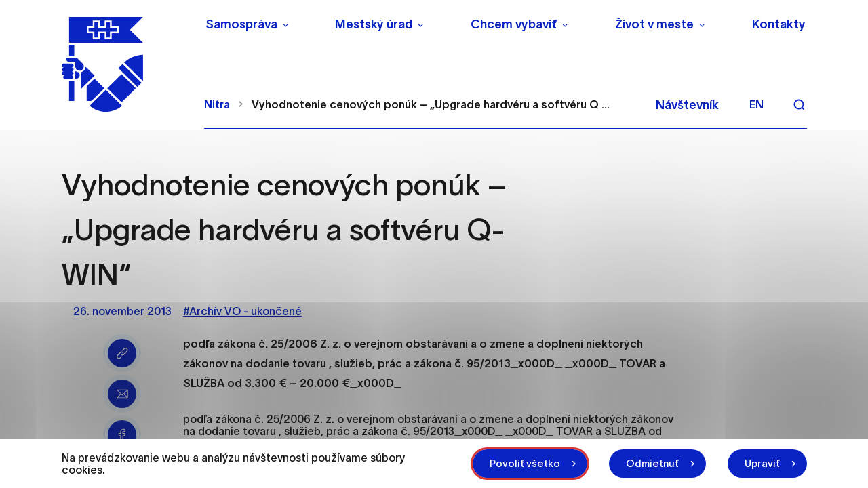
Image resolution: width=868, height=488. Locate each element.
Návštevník (687, 105)
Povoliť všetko (525, 463)
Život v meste (654, 24)
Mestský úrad (374, 24)
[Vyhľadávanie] (799, 104)
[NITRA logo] (124, 64)
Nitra (217, 104)
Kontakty (779, 24)
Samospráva (241, 24)
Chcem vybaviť (514, 24)
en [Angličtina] (756, 104)
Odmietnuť (652, 463)
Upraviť (762, 463)
